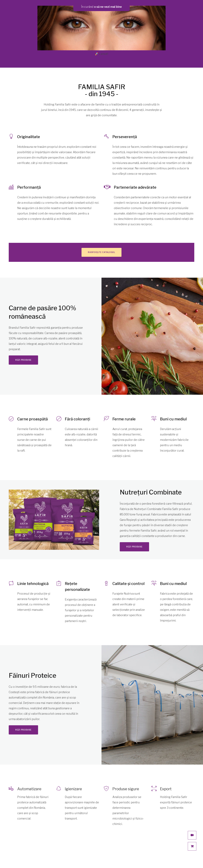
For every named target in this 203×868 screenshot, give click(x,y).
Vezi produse (23, 360)
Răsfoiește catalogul (101, 252)
